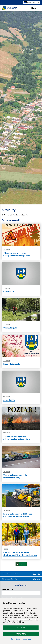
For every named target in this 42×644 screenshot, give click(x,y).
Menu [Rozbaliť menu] (35, 8)
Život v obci (14, 215)
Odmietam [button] (21, 634)
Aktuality (24, 215)
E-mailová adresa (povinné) (12, 598)
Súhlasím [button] (21, 628)
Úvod (5, 215)
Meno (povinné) (8, 589)
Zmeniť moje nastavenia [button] (21, 639)
